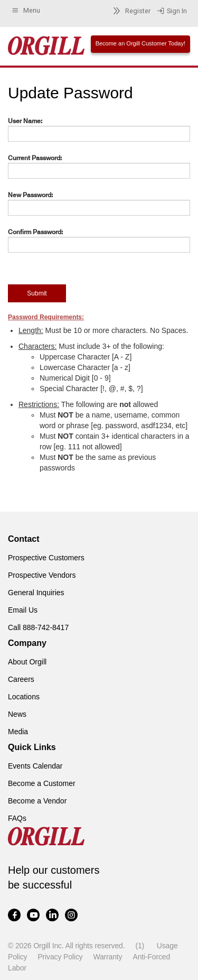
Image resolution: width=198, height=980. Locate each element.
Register (130, 11)
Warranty (107, 957)
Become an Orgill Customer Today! (140, 43)
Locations (24, 697)
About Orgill (27, 662)
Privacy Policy (60, 957)
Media (18, 732)
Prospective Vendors (42, 575)
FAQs (17, 818)
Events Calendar (35, 766)
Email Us (23, 610)
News (17, 714)
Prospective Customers (46, 558)
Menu (26, 11)
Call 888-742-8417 (38, 627)
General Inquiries (36, 593)
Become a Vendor (37, 801)
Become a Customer (42, 783)
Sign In (172, 11)
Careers (21, 679)
